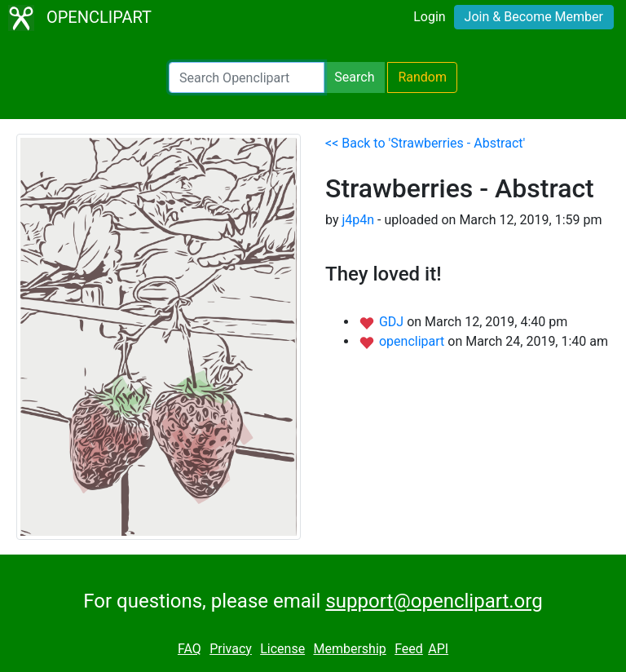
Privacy (231, 649)
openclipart (413, 341)
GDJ (393, 322)
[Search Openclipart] (247, 77)
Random (422, 77)
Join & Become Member (534, 17)
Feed (409, 649)
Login (429, 17)
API (438, 649)
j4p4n (358, 220)
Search (354, 77)
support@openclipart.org (434, 601)
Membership (349, 649)
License (282, 649)
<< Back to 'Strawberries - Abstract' (425, 143)
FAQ (190, 649)
